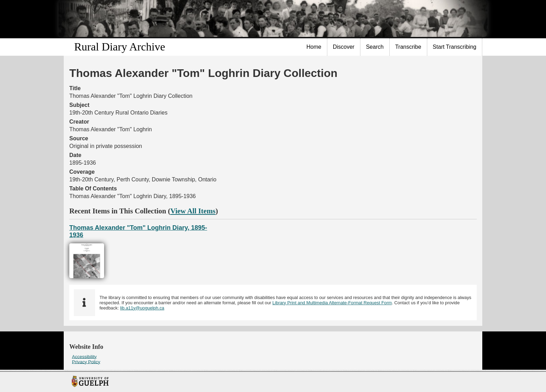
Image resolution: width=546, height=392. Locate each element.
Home (314, 47)
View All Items (193, 211)
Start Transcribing (455, 47)
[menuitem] (314, 47)
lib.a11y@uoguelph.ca (142, 308)
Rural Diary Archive (120, 47)
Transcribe (408, 47)
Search (375, 47)
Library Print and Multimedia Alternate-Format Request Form (332, 303)
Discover (344, 47)
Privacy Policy (86, 362)
